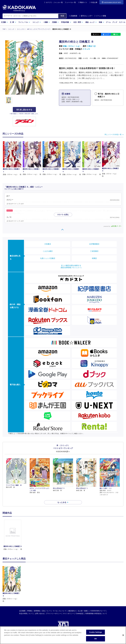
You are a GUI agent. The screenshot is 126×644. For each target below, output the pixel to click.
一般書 (46, 22)
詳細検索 (73, 16)
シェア (107, 34)
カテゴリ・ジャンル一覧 (54, 2)
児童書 (55, 22)
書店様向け (72, 606)
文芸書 (4, 22)
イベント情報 (100, 16)
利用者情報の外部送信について (96, 609)
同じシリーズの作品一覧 (113, 134)
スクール (122, 22)
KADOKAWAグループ (98, 606)
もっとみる (62, 498)
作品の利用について (26, 609)
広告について (46, 606)
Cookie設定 (80, 609)
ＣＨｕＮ (86, 49)
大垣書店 (48, 244)
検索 (62, 16)
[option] (13, 531)
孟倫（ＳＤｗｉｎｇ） (72, 46)
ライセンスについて (60, 606)
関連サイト (83, 2)
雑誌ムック (91, 22)
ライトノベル (24, 22)
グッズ (115, 22)
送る (117, 34)
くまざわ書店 (48, 251)
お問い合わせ (39, 609)
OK (96, 639)
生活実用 (78, 22)
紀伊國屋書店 (94, 244)
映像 (102, 22)
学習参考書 (66, 22)
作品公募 (94, 2)
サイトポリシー (69, 609)
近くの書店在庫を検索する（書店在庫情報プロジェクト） (71, 266)
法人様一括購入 (83, 606)
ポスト (97, 34)
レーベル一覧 (71, 2)
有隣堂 (94, 258)
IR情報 (29, 606)
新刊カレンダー (86, 16)
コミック (37, 22)
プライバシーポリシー (54, 609)
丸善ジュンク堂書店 (48, 258)
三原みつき (91, 46)
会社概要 (22, 606)
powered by (113, 226)
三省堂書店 (94, 251)
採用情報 (37, 606)
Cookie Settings (96, 632)
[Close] (123, 635)
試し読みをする (24, 110)
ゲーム (108, 22)
